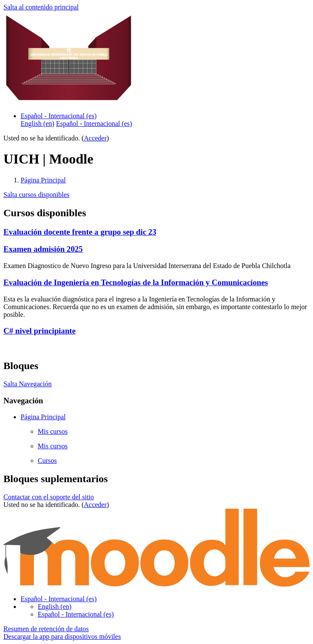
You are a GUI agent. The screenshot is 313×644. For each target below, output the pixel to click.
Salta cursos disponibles (36, 195)
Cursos (47, 461)
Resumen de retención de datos (46, 629)
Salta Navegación (27, 384)
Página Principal (43, 180)
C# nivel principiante (39, 331)
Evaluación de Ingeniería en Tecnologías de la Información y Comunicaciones (136, 282)
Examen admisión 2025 (43, 249)
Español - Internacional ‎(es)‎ (59, 116)
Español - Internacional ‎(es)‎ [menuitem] (94, 124)
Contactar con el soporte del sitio (49, 497)
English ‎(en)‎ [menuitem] (38, 124)
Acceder (95, 138)
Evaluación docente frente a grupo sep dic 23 (80, 232)
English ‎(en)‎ (55, 607)
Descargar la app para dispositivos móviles (62, 637)
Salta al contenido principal (41, 7)
